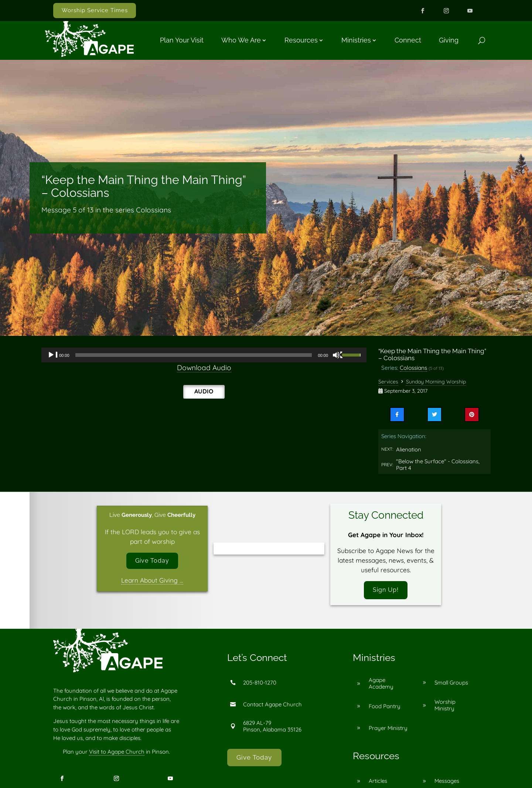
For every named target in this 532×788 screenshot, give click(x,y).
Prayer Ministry (388, 729)
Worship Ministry (445, 707)
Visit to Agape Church (117, 753)
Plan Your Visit (182, 40)
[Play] (53, 355)
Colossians (413, 368)
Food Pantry (385, 707)
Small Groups (451, 684)
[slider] (194, 355)
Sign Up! (386, 591)
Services (388, 382)
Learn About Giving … (152, 581)
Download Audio (204, 368)
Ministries (356, 40)
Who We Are (241, 40)
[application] (204, 355)
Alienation (409, 449)
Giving (449, 40)
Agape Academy (381, 685)
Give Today (152, 561)
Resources (301, 40)
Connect (408, 40)
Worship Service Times (95, 10)
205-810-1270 (260, 684)
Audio (204, 391)
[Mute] (338, 355)
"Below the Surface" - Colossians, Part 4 (438, 465)
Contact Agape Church (272, 705)
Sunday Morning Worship (436, 382)
